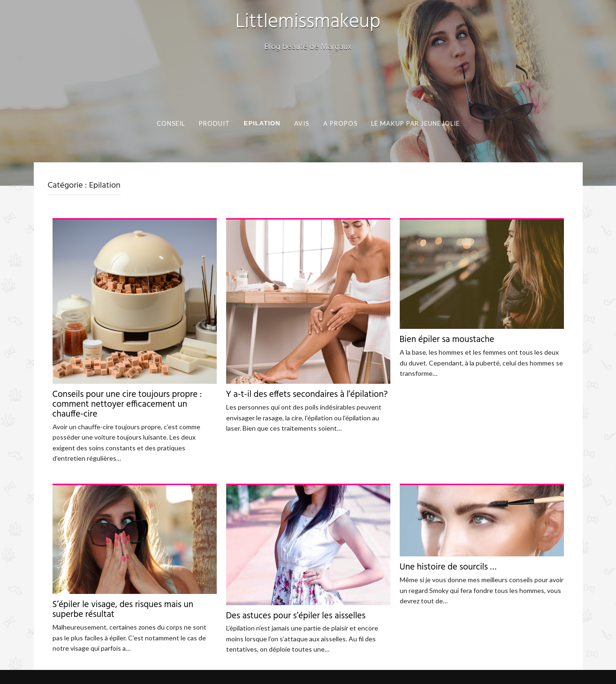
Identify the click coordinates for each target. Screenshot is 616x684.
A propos (341, 123)
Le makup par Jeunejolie (415, 123)
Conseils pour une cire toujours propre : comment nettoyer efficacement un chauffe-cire (127, 404)
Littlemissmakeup (308, 22)
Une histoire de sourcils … (448, 567)
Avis (302, 123)
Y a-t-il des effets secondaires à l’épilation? (307, 395)
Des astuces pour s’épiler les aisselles (296, 616)
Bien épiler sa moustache (447, 340)
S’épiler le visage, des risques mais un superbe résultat (123, 610)
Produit (214, 123)
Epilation (262, 123)
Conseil (171, 123)
